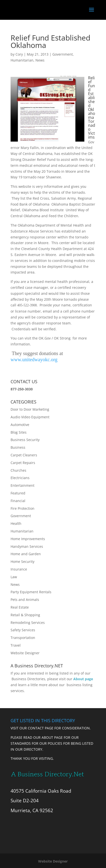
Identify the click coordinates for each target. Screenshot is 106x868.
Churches (18, 470)
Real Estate (20, 607)
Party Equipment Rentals (31, 592)
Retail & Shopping (25, 615)
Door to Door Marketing (30, 409)
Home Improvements (28, 539)
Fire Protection (23, 508)
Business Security (25, 440)
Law (14, 577)
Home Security (23, 561)
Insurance (19, 569)
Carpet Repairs (23, 463)
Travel (16, 645)
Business (18, 447)
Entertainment (23, 485)
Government (63, 54)
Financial (18, 501)
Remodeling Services (28, 623)
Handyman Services (27, 546)
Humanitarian (22, 60)
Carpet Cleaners (24, 455)
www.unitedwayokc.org (34, 360)
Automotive (20, 425)
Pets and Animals (25, 600)
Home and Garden (26, 554)
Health (16, 523)
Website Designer (25, 653)
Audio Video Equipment (30, 417)
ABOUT (47, 737)
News (40, 60)
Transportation (23, 638)
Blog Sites (19, 432)
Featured (18, 493)
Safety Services (23, 630)
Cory (19, 54)
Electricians (20, 478)
